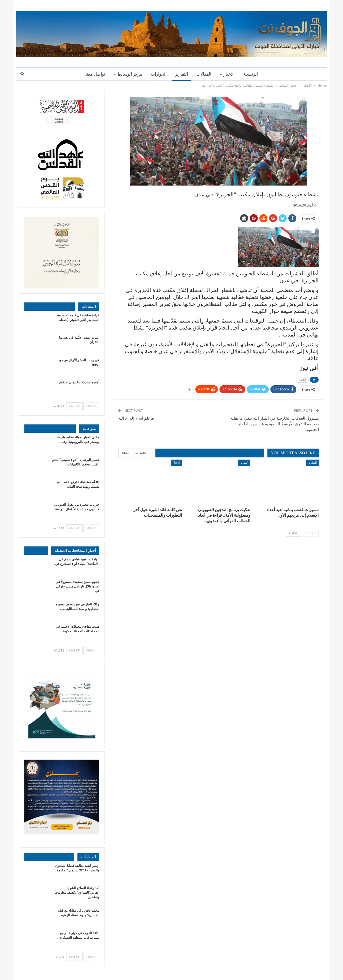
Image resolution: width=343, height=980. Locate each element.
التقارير (181, 74)
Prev (311, 533)
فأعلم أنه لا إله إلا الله (136, 418)
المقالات (205, 74)
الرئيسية (253, 74)
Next (294, 533)
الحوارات (158, 74)
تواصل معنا (93, 74)
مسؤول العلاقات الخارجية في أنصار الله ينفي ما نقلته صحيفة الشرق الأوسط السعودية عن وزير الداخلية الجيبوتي (275, 424)
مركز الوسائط (128, 74)
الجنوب (302, 380)
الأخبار (231, 74)
